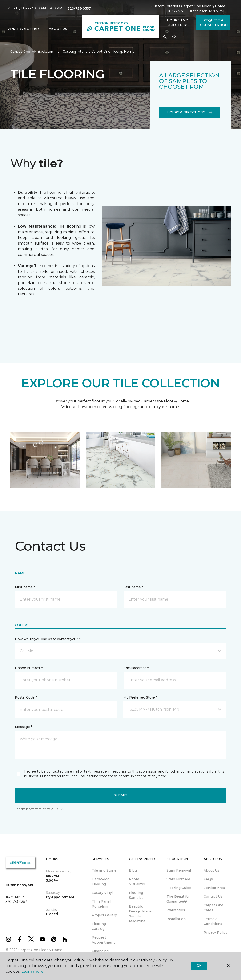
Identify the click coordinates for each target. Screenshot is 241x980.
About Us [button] (58, 29)
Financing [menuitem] (100, 951)
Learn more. (33, 971)
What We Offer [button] (23, 29)
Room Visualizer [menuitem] (137, 882)
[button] (165, 37)
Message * (23, 727)
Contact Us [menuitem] (213, 896)
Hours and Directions (177, 23)
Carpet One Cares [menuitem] (213, 908)
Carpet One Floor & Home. (41, 950)
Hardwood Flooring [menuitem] (101, 882)
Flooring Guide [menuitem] (179, 888)
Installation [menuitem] (176, 919)
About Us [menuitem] (211, 870)
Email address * (136, 668)
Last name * (133, 587)
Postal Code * (26, 697)
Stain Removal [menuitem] (179, 870)
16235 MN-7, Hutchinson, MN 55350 (197, 11)
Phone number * (29, 668)
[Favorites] (174, 37)
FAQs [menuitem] (208, 879)
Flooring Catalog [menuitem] (99, 926)
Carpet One (20, 52)
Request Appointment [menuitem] (103, 940)
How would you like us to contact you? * (48, 639)
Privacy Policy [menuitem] (215, 932)
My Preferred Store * (140, 697)
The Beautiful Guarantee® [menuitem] (178, 899)
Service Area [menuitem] (214, 888)
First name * (25, 587)
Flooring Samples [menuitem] (136, 895)
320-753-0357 (79, 8)
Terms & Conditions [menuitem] (213, 921)
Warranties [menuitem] (176, 910)
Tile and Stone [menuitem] (104, 870)
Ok (199, 966)
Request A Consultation (214, 23)
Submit (120, 795)
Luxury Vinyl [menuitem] (102, 893)
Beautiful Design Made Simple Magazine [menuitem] (140, 914)
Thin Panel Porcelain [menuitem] (101, 904)
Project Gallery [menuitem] (104, 915)
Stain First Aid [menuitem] (178, 879)
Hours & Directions (190, 112)
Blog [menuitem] (133, 870)
